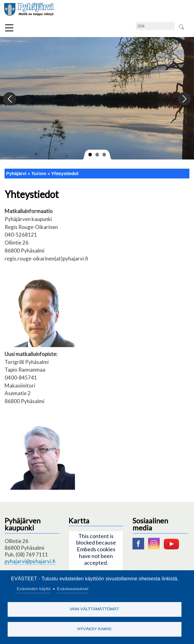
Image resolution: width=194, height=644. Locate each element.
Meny (9, 28)
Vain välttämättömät (94, 609)
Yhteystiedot (65, 174)
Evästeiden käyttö (34, 589)
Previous (10, 99)
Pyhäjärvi (16, 174)
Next (184, 99)
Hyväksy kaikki (95, 629)
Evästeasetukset (73, 589)
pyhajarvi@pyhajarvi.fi (30, 561)
